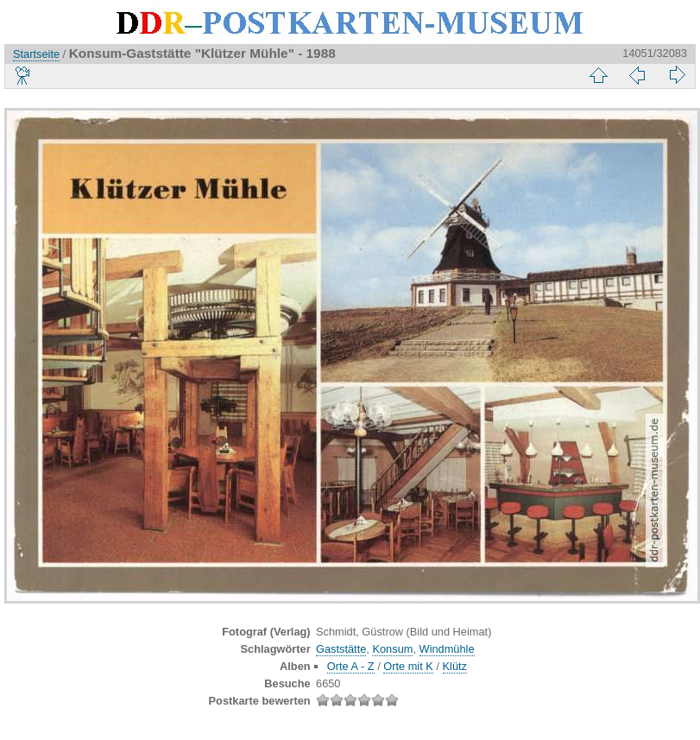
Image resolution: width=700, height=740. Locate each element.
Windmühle (447, 649)
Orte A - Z (351, 666)
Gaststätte (341, 649)
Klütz (455, 666)
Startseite (36, 54)
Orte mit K (408, 666)
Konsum (392, 649)
